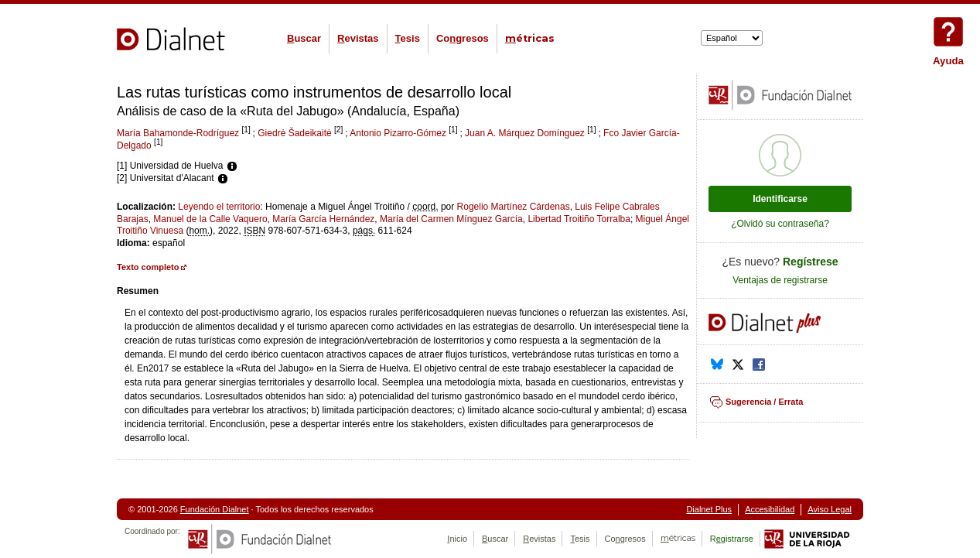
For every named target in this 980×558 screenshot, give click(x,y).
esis (408, 38)
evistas (358, 38)
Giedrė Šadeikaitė (294, 133)
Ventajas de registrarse (780, 280)
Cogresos (463, 38)
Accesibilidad (770, 509)
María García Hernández (323, 219)
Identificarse (780, 199)
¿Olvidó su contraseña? (780, 224)
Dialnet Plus (709, 509)
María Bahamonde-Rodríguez (178, 133)
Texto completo (148, 267)
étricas (530, 38)
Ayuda (948, 32)
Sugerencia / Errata (764, 402)
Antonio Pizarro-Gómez (398, 133)
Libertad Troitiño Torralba (579, 219)
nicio (457, 539)
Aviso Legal (830, 509)
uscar (304, 38)
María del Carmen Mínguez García (451, 219)
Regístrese (811, 262)
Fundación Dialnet (215, 509)
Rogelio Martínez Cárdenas (514, 207)
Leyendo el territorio (219, 207)
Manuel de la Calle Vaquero (210, 219)
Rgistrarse (732, 539)
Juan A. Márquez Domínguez (525, 133)
